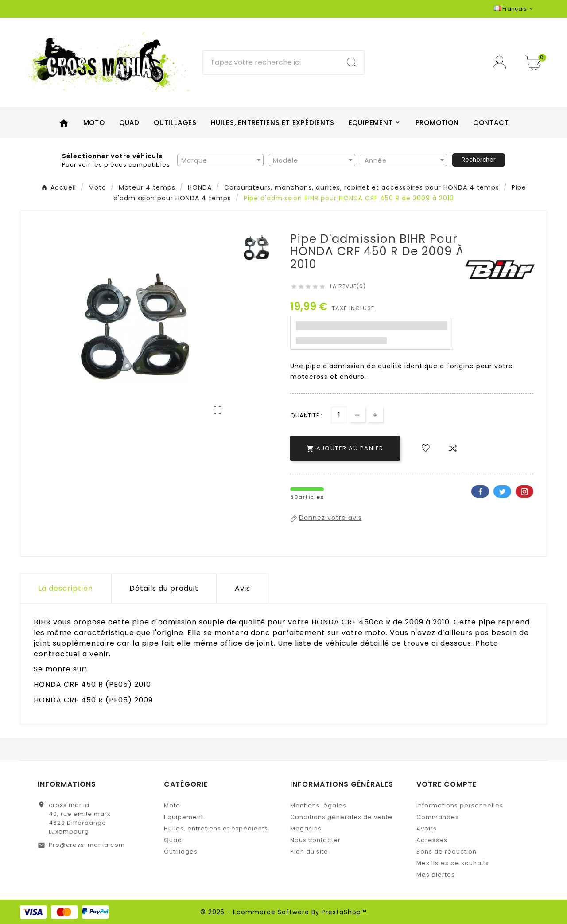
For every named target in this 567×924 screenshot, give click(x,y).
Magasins (306, 828)
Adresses (432, 840)
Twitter (502, 491)
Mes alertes (436, 875)
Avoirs (427, 828)
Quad (173, 840)
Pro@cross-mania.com (87, 845)
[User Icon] (502, 62)
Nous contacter (315, 840)
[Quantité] (339, 415)
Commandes (438, 817)
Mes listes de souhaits (453, 863)
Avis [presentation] (243, 588)
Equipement (184, 817)
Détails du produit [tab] (164, 588)
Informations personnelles (460, 805)
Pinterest (524, 491)
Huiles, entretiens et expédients (216, 828)
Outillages (181, 852)
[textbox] (220, 160)
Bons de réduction (447, 852)
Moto (172, 805)
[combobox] (220, 160)
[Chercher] (272, 62)
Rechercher (479, 160)
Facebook (480, 491)
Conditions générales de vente (341, 817)
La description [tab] (66, 588)
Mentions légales (318, 805)
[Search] (352, 62)
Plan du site (309, 852)
